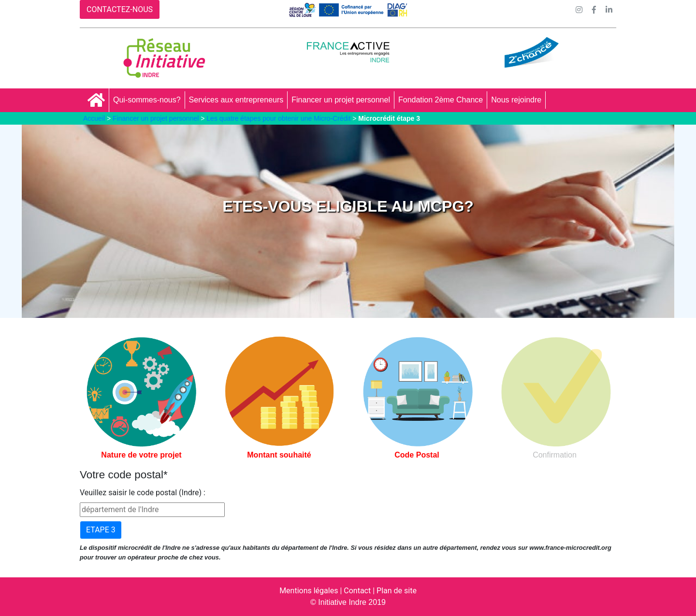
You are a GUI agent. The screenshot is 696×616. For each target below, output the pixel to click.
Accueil (94, 118)
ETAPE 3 (101, 530)
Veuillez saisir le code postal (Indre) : (143, 493)
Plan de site (397, 591)
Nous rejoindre (516, 100)
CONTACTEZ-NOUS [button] (120, 9)
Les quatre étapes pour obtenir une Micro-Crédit (278, 118)
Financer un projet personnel (341, 100)
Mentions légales (309, 591)
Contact (357, 591)
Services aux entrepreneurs (236, 100)
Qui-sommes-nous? (147, 100)
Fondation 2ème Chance (441, 100)
